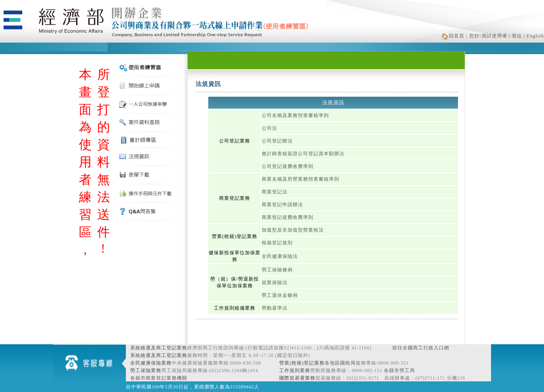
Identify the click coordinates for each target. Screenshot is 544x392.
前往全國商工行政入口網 (421, 348)
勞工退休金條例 (280, 295)
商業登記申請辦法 (282, 205)
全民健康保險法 (280, 256)
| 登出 (516, 36)
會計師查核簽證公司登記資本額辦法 (303, 154)
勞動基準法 (275, 308)
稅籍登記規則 (277, 243)
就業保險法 (275, 283)
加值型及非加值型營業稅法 (293, 230)
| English (534, 36)
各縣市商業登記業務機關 (159, 378)
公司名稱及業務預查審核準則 (295, 115)
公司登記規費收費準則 (288, 166)
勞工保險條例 (277, 270)
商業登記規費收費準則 (288, 217)
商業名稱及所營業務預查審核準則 (300, 179)
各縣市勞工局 (399, 371)
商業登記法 (275, 192)
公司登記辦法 (277, 141)
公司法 (269, 128)
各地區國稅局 (340, 363)
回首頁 (453, 36)
